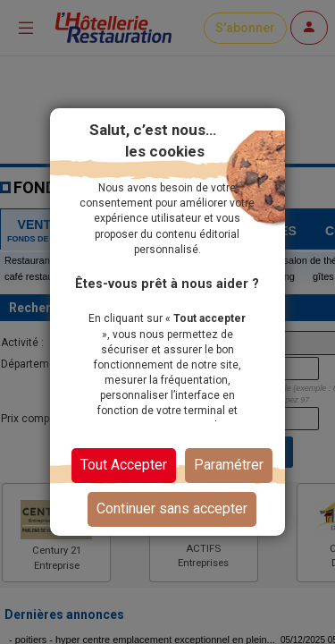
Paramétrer (229, 465)
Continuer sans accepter (172, 508)
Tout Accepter (124, 465)
